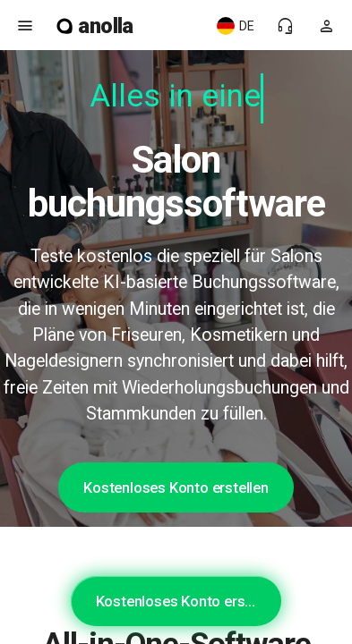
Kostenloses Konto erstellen (176, 487)
